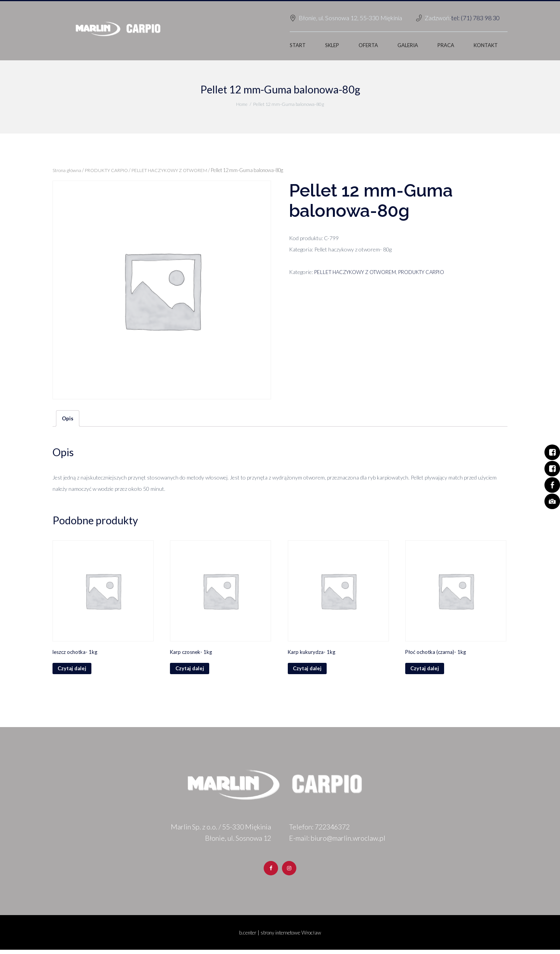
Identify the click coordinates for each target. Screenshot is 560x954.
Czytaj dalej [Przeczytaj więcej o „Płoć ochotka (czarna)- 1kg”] (426, 671)
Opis (68, 419)
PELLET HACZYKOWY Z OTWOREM (173, 170)
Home (241, 104)
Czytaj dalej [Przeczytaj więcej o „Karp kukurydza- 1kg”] (309, 671)
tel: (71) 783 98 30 (475, 18)
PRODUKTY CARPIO (108, 170)
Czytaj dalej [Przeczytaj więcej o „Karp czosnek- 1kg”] (191, 671)
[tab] (68, 419)
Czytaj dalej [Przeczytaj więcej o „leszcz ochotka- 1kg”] (73, 671)
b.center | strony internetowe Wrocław (280, 937)
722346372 (332, 830)
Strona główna (67, 170)
